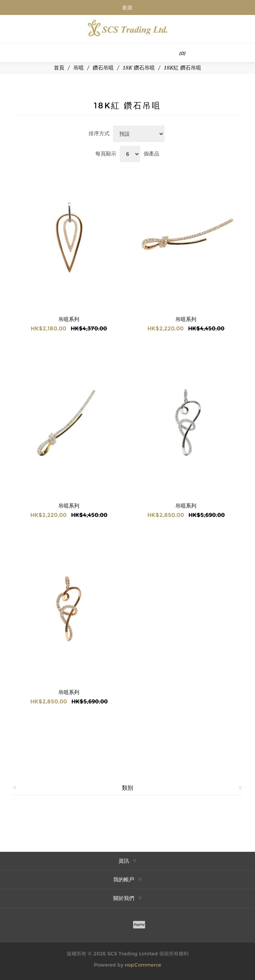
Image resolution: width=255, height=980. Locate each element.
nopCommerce (143, 965)
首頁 (59, 68)
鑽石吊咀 (103, 68)
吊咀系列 (69, 319)
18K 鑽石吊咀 (139, 68)
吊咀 (79, 68)
